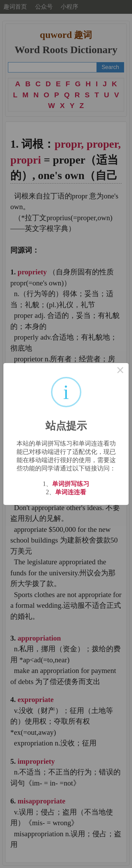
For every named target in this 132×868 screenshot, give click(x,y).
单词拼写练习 (71, 484)
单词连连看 (71, 492)
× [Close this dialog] (120, 371)
